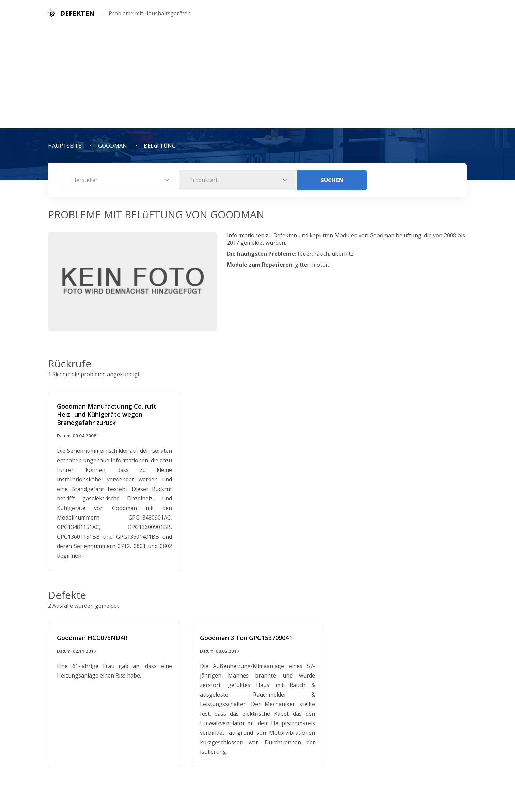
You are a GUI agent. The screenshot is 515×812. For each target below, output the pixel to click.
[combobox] (120, 180)
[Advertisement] (257, 77)
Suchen (332, 180)
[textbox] (120, 180)
